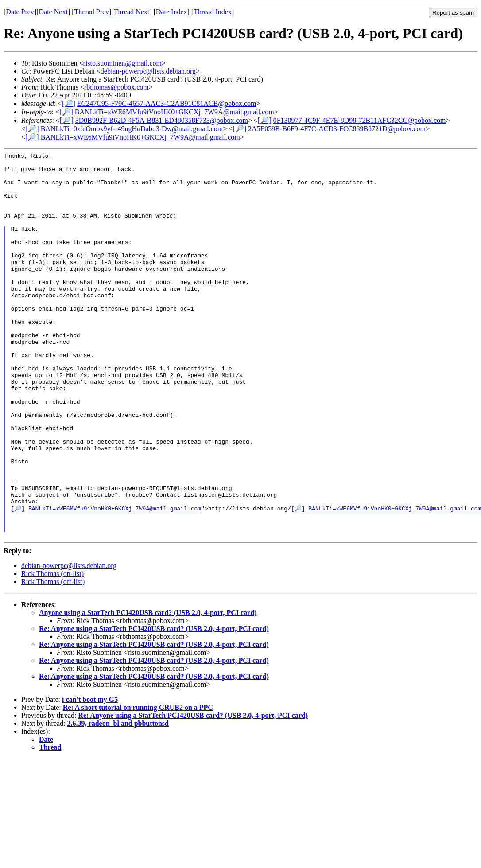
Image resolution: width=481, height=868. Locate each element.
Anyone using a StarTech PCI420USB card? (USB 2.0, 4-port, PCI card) (148, 689)
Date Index (172, 12)
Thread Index (213, 12)
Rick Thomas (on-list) (52, 650)
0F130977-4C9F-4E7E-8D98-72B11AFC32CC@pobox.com (360, 120)
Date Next (53, 12)
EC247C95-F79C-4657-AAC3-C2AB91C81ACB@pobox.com (167, 103)
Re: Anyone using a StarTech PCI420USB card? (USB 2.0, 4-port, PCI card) (154, 705)
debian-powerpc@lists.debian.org (148, 71)
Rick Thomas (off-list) (53, 658)
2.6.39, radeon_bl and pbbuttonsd (118, 800)
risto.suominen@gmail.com (122, 63)
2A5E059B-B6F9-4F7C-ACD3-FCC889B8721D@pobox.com (337, 129)
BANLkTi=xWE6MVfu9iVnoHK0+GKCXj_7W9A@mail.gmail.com (175, 112)
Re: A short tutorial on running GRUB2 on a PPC (138, 784)
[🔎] (68, 103)
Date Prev (20, 12)
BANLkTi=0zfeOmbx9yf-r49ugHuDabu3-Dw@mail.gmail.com (132, 129)
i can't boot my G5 (90, 776)
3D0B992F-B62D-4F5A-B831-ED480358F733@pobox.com (162, 120)
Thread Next (132, 12)
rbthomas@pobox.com (116, 87)
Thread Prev (91, 12)
